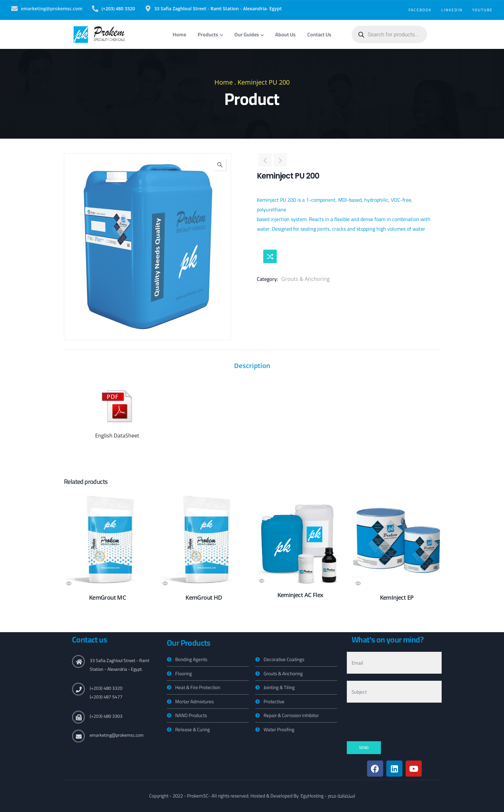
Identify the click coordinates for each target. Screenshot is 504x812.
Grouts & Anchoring (306, 279)
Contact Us (319, 34)
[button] (220, 164)
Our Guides (249, 34)
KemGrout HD (204, 597)
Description (252, 366)
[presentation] (396, 722)
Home (179, 34)
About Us (285, 34)
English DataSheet (117, 436)
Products (210, 34)
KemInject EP (397, 597)
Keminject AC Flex (300, 595)
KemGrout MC (107, 597)
